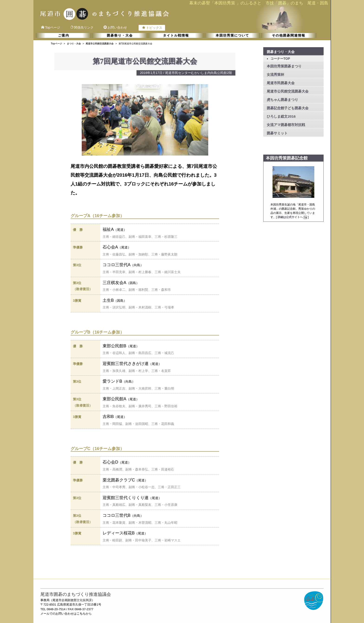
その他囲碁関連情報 (289, 35)
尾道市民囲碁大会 (281, 83)
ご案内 (64, 35)
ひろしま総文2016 (281, 116)
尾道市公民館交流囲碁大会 (100, 44)
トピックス (152, 28)
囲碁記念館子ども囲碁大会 (288, 108)
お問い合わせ (115, 27)
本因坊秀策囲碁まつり (284, 66)
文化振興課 (84, 600)
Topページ (51, 27)
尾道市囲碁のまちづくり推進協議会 (76, 594)
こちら (81, 614)
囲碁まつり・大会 (281, 52)
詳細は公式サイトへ (293, 217)
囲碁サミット (277, 133)
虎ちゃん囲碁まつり (282, 100)
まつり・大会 (74, 44)
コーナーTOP (280, 59)
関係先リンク (82, 27)
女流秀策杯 (275, 75)
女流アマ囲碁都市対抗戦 (286, 125)
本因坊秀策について (232, 35)
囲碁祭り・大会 (120, 35)
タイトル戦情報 (176, 35)
